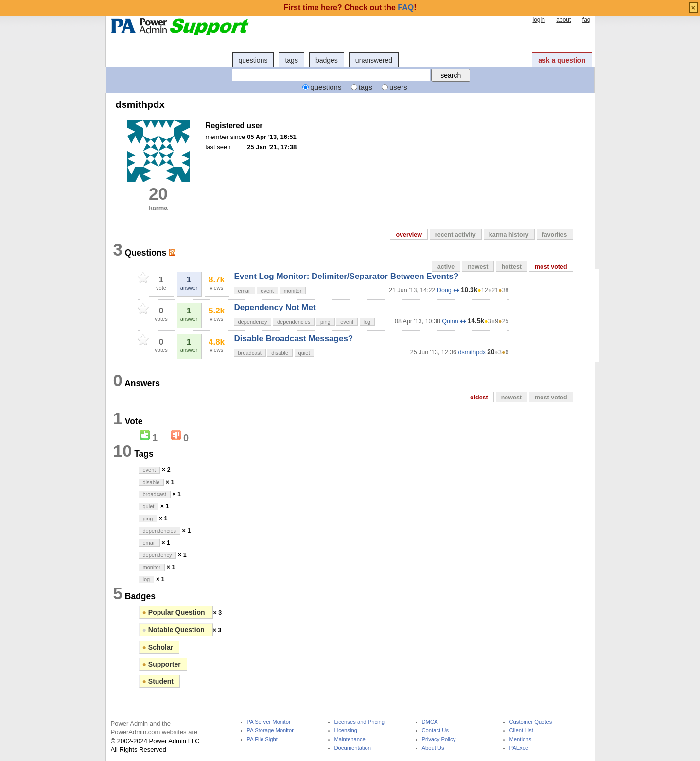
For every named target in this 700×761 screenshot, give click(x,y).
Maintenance (350, 739)
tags (291, 60)
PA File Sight (262, 739)
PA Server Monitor (269, 722)
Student (158, 681)
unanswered (374, 60)
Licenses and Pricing (360, 722)
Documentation (353, 748)
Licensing (346, 731)
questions (253, 60)
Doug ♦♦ (448, 290)
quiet (304, 353)
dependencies (294, 322)
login (538, 20)
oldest (479, 398)
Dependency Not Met (275, 307)
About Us (433, 748)
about (563, 20)
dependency (253, 322)
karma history (509, 235)
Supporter (162, 664)
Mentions (521, 739)
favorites (555, 235)
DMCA (430, 722)
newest (478, 267)
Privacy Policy (439, 739)
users (398, 87)
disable (280, 353)
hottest (511, 267)
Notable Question (175, 630)
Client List (521, 731)
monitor (293, 291)
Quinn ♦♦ (454, 321)
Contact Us (436, 731)
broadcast (250, 353)
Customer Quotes (531, 722)
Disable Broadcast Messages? (294, 338)
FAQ (406, 8)
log (367, 322)
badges (327, 60)
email (245, 291)
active (446, 267)
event (267, 291)
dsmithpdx (472, 352)
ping (325, 322)
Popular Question (175, 612)
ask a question (562, 60)
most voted (551, 267)
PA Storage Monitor (270, 731)
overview (409, 235)
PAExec (519, 748)
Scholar (158, 647)
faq (586, 20)
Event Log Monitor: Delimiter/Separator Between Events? (347, 276)
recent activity (455, 235)
